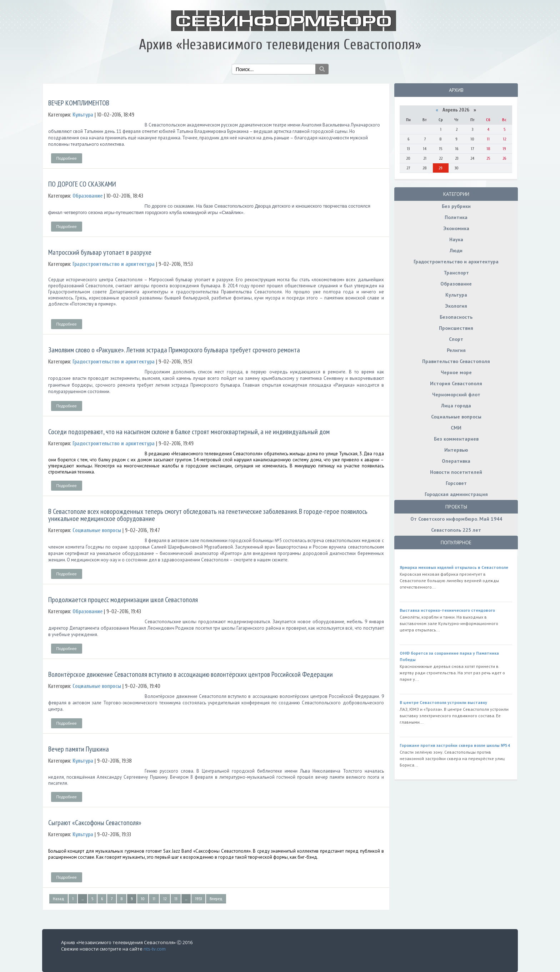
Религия (456, 350)
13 (176, 899)
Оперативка (456, 461)
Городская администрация (456, 494)
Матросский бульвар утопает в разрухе (100, 252)
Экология (456, 306)
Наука (456, 239)
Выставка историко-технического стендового (447, 610)
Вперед (216, 899)
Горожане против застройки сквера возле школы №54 (455, 745)
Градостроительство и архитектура (456, 262)
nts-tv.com (155, 949)
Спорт (456, 339)
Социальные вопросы (456, 417)
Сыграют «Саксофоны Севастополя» (95, 823)
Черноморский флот (456, 395)
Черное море (456, 372)
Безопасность (456, 317)
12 (165, 899)
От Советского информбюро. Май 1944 (456, 519)
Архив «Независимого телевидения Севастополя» (280, 45)
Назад (59, 899)
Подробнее (67, 158)
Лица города (456, 406)
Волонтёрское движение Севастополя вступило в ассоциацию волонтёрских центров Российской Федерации (191, 674)
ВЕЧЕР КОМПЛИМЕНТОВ (79, 103)
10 (143, 899)
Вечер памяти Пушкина (79, 749)
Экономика (456, 228)
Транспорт (456, 273)
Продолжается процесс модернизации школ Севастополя (123, 600)
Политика (456, 217)
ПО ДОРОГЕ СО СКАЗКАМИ (82, 184)
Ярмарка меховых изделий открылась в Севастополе (454, 567)
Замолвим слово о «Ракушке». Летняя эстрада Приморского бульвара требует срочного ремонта (174, 350)
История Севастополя (456, 383)
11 (154, 899)
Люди (456, 251)
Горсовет (456, 483)
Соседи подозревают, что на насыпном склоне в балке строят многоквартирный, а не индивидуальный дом (189, 432)
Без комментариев (456, 439)
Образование (456, 284)
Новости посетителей (456, 472)
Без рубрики (456, 206)
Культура (456, 295)
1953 (198, 899)
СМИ (456, 428)
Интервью (456, 450)
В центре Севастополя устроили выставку (443, 702)
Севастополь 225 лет (456, 530)
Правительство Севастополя (456, 361)
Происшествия (456, 328)
